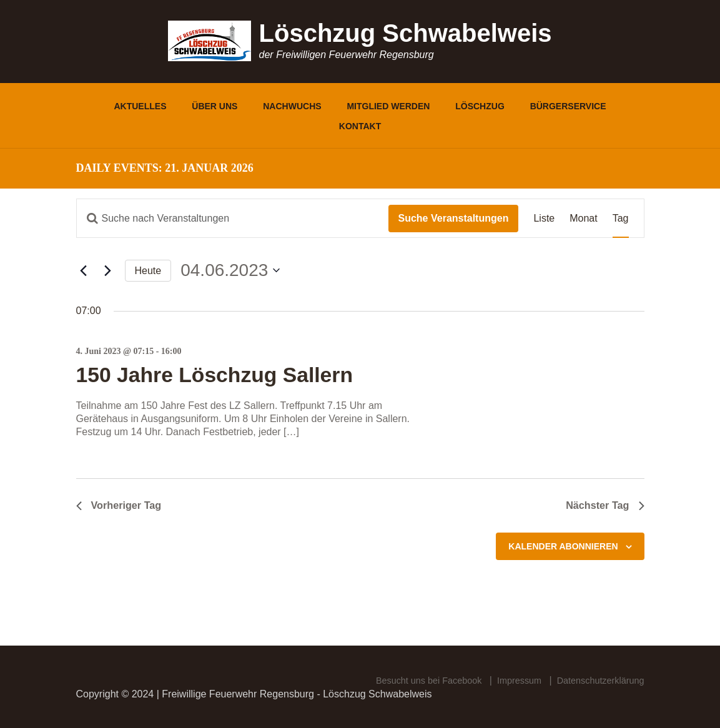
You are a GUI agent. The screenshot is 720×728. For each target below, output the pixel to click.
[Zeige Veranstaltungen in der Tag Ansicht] (621, 218)
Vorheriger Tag (123, 506)
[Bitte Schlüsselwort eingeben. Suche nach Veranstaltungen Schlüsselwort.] (233, 218)
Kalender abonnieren (563, 548)
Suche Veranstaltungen (454, 218)
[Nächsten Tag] (108, 270)
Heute (148, 271)
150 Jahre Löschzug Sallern (230, 374)
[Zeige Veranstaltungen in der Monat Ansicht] (583, 218)
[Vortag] (84, 270)
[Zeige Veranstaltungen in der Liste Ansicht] (544, 218)
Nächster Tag (602, 506)
